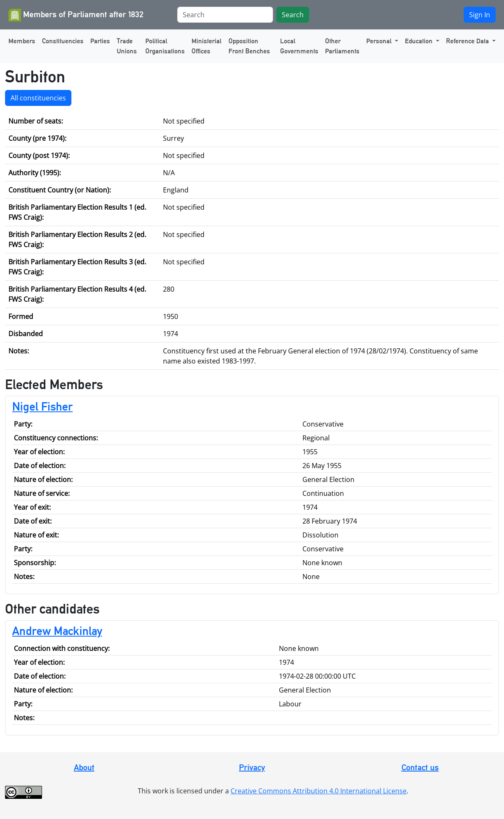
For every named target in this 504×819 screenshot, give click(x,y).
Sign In (480, 15)
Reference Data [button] (468, 41)
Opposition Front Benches (249, 46)
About (84, 767)
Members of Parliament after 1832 (76, 15)
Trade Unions (127, 46)
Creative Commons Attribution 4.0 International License (319, 791)
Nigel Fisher (42, 406)
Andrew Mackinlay (57, 631)
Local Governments (299, 46)
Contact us (420, 767)
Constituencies (63, 41)
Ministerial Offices (206, 46)
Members (22, 41)
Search (293, 15)
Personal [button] (380, 41)
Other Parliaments (342, 46)
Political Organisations (165, 46)
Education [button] (420, 41)
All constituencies (38, 98)
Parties (100, 41)
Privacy (252, 767)
